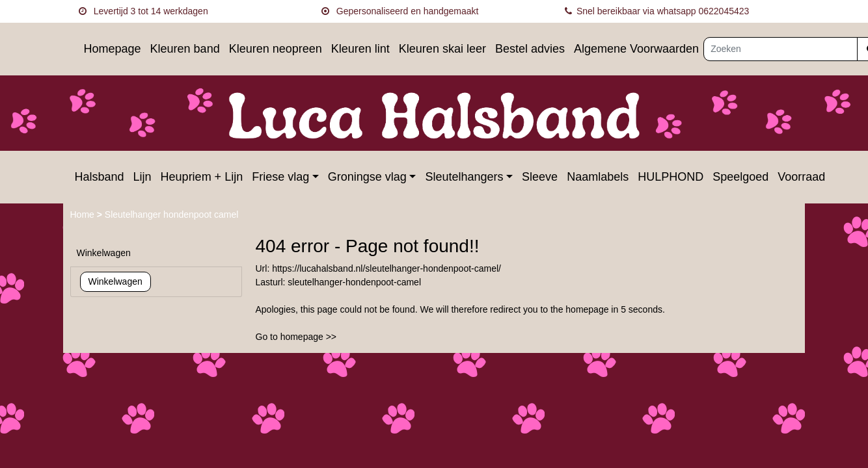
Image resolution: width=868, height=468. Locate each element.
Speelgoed (740, 177)
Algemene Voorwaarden (636, 49)
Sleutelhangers (464, 177)
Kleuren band (185, 49)
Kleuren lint (360, 49)
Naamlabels (598, 177)
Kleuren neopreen (276, 49)
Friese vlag (280, 177)
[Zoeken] (780, 49)
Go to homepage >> (296, 337)
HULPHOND (671, 177)
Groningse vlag (367, 177)
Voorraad (801, 177)
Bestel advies (530, 49)
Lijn (142, 177)
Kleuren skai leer (442, 49)
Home (84, 214)
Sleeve (540, 177)
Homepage (113, 49)
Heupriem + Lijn (202, 177)
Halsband (100, 177)
